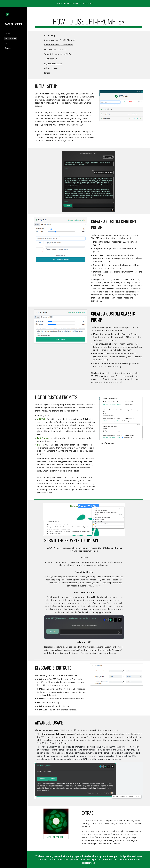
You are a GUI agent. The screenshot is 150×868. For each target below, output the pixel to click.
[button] (147, 10)
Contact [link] (8, 48)
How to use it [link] (11, 38)
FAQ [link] (7, 43)
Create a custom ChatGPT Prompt (60, 40)
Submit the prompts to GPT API (59, 54)
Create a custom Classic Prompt (59, 45)
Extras (47, 73)
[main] (89, 22)
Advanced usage (52, 68)
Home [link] (8, 34)
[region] (75, 4)
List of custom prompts (55, 49)
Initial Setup (50, 35)
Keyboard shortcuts (53, 63)
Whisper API (52, 59)
